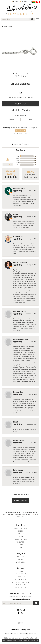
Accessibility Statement (28, 634)
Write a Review (20, 501)
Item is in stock (21, 131)
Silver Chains (8, 27)
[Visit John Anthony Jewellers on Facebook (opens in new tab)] (19, 613)
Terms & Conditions (12, 634)
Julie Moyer (18, 470)
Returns (30, 120)
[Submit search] (32, 19)
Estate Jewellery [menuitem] (21, 528)
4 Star (18, 158)
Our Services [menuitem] (21, 577)
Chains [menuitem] (21, 545)
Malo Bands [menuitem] (21, 562)
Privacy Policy (26, 630)
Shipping (11, 120)
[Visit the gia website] (21, 623)
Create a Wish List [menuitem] (21, 579)
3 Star (18, 160)
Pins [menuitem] (20, 548)
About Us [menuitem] (20, 571)
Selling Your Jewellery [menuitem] (21, 582)
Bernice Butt (19, 440)
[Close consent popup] (38, 640)
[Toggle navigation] (38, 19)
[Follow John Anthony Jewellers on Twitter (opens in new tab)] (22, 613)
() (35, 156)
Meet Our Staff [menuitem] (20, 574)
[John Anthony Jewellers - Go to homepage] (21, 10)
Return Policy (15, 630)
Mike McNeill (19, 188)
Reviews (20, 150)
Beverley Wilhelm (21, 339)
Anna (15, 214)
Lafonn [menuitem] (21, 559)
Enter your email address (20, 599)
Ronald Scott (19, 392)
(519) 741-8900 (21, 76)
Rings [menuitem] (20, 531)
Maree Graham (20, 311)
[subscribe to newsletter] (36, 603)
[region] (20, 53)
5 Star (18, 156)
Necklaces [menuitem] (20, 542)
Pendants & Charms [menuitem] (20, 539)
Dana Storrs (18, 236)
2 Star (18, 163)
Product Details (21, 144)
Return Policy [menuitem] (20, 588)
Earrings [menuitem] (20, 534)
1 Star (18, 165)
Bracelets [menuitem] (20, 537)
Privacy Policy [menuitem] (21, 585)
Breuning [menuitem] (21, 557)
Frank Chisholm (20, 262)
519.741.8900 (27, 515)
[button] (15, 2)
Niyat (16, 422)
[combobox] (15, 19)
